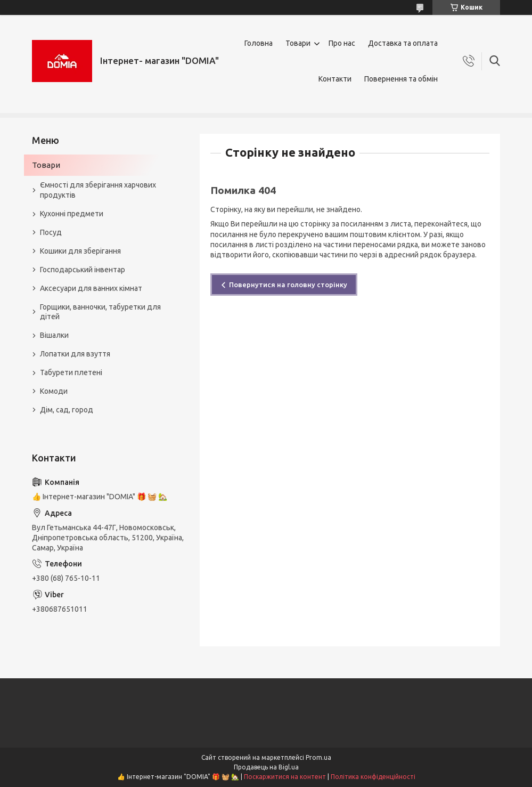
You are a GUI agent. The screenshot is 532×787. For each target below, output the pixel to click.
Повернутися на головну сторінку (288, 285)
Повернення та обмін (401, 79)
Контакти (335, 79)
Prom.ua (318, 757)
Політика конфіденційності (373, 777)
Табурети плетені (71, 372)
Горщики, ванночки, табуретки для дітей (100, 312)
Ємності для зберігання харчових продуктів (98, 190)
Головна (259, 43)
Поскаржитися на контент (285, 777)
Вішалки (54, 335)
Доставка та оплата (403, 43)
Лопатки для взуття (75, 354)
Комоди (54, 391)
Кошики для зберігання (80, 251)
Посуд (51, 232)
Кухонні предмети (72, 214)
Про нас (342, 43)
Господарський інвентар (83, 270)
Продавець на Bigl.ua (266, 767)
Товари (298, 43)
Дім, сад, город (67, 410)
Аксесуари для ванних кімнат (91, 288)
